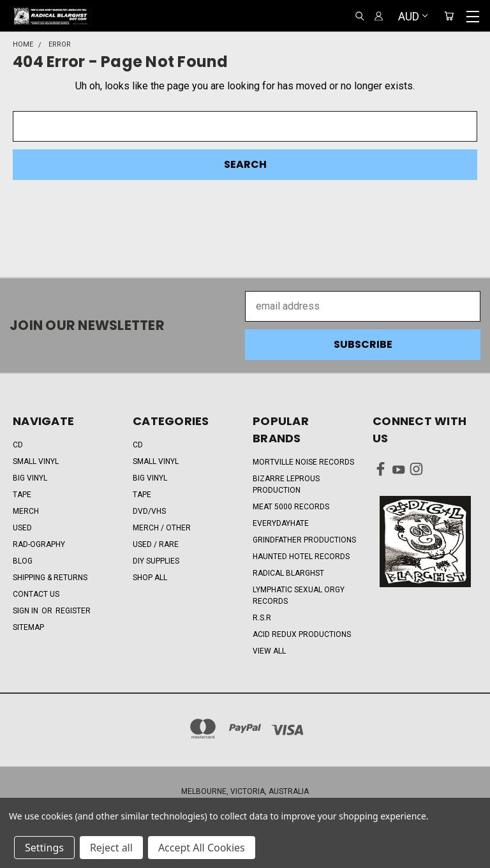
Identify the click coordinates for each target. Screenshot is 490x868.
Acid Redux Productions (302, 634)
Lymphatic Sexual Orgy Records (299, 595)
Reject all (111, 848)
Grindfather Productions (304, 540)
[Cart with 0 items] (449, 16)
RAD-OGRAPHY (39, 544)
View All (269, 651)
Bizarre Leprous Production (286, 484)
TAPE (22, 495)
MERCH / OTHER (162, 528)
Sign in (26, 611)
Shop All (150, 578)
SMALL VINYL (36, 461)
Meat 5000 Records (291, 507)
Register (73, 611)
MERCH (26, 511)
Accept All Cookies (202, 848)
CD (18, 445)
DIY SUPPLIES (156, 561)
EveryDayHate (281, 523)
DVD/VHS (149, 511)
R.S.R (262, 618)
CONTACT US (36, 594)
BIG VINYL (30, 478)
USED (22, 528)
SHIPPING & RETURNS (50, 578)
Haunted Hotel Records (301, 557)
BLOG (23, 561)
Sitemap (28, 627)
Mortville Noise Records (303, 462)
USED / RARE (156, 544)
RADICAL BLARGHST (288, 573)
